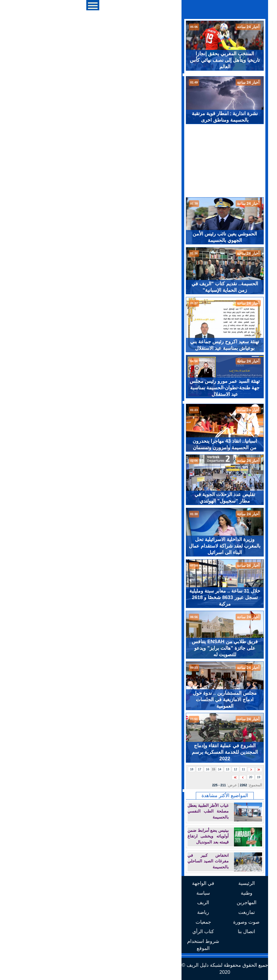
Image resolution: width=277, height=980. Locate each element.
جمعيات (117, 922)
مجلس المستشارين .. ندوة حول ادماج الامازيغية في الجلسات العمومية (138, 700)
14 (133, 769)
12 (149, 769)
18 (105, 769)
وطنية (160, 893)
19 (172, 777)
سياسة (117, 893)
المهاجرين (160, 903)
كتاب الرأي (117, 932)
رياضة (117, 912)
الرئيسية (160, 883)
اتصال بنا (160, 932)
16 (121, 769)
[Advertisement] (138, 161)
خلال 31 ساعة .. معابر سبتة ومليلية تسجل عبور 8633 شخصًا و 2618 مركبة (138, 597)
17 (113, 769)
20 (164, 777)
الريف (117, 903)
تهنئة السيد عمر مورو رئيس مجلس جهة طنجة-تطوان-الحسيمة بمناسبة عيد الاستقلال (138, 388)
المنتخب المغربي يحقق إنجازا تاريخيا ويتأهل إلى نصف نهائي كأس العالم (138, 60)
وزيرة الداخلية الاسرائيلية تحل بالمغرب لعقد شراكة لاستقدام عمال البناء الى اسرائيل (138, 546)
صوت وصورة (160, 922)
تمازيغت (160, 912)
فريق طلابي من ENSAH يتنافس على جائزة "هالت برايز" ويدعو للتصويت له (138, 648)
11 (157, 769)
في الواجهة (117, 883)
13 (141, 769)
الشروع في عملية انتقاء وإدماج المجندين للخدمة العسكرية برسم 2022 (138, 752)
